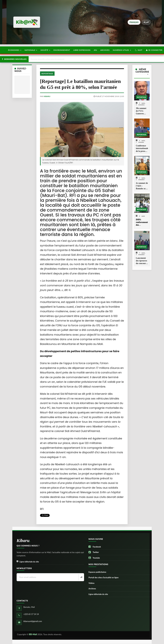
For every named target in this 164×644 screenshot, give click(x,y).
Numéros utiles (122, 50)
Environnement (62, 50)
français (134, 22)
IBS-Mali (33, 634)
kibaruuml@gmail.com (33, 621)
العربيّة (146, 22)
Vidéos (91, 583)
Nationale (31, 50)
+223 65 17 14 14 (31, 614)
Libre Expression (82, 50)
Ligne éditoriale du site (28, 562)
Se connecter (154, 50)
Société (45, 50)
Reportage (47, 74)
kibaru (47, 96)
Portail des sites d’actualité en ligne (104, 577)
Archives (105, 50)
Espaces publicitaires (97, 572)
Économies (15, 50)
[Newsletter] (81, 577)
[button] (139, 50)
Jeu (95, 50)
